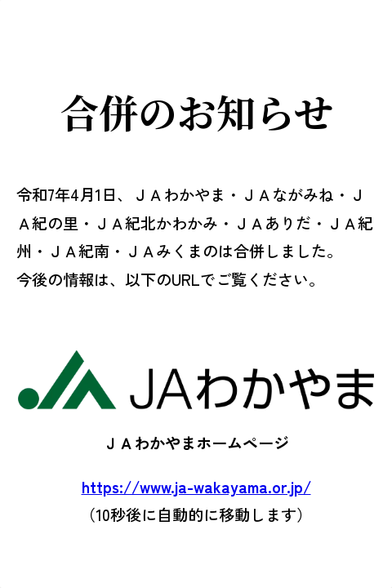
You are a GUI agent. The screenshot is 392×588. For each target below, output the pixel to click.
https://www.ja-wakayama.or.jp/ (196, 487)
